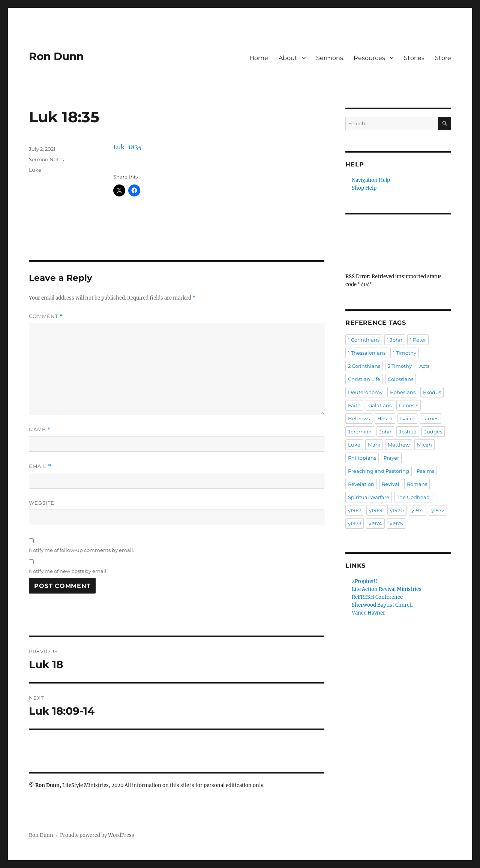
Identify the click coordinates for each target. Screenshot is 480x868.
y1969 (376, 510)
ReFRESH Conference (377, 597)
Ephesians (403, 392)
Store (443, 58)
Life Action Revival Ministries (387, 589)
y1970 (397, 510)
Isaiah (407, 418)
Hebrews (359, 418)
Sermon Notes (46, 159)
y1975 (396, 523)
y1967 (355, 510)
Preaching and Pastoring (379, 471)
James (430, 418)
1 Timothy (405, 353)
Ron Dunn (56, 56)
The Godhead (413, 497)
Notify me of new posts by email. (68, 571)
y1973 (355, 523)
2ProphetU (365, 581)
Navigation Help (371, 180)
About (288, 58)
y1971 (418, 510)
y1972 (438, 510)
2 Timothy (400, 366)
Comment (46, 316)
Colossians (400, 379)
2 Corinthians (364, 366)
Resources (369, 58)
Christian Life (364, 379)
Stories (414, 58)
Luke (35, 170)
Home (259, 58)
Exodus (432, 392)
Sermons (330, 58)
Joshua (408, 432)
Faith (354, 405)
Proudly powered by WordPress (97, 835)
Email (40, 466)
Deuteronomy (365, 392)
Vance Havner (368, 613)
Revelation (361, 484)
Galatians (380, 405)
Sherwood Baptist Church (382, 605)
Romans (417, 484)
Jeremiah (360, 432)
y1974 (375, 523)
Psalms (425, 471)
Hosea (385, 418)
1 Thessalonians (367, 353)
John (385, 432)
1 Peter (418, 340)
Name (40, 430)
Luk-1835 (127, 147)
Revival (391, 484)
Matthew (399, 445)
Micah (424, 445)
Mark (374, 445)
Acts (424, 366)
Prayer (391, 458)
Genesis (409, 405)
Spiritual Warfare (369, 497)
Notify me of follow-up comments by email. (82, 550)
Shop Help (364, 188)
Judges (433, 432)
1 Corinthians (364, 340)
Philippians (362, 458)
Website (42, 503)
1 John (395, 340)
